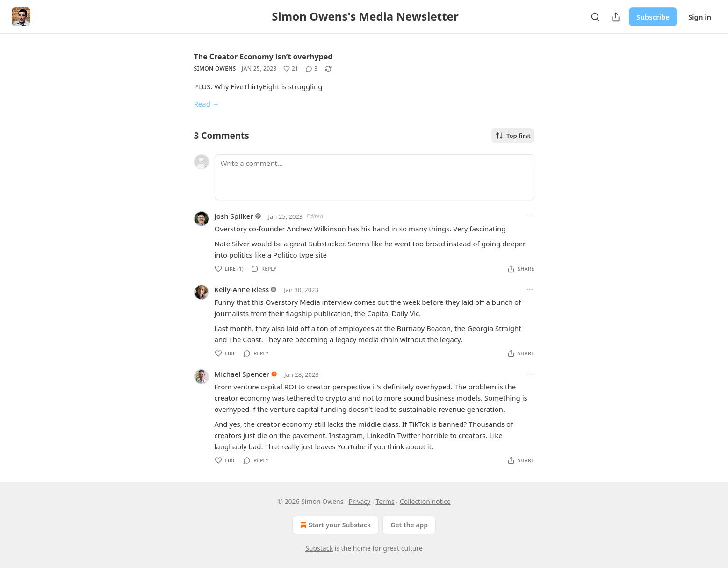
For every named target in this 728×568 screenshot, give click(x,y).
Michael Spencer (242, 374)
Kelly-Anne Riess (242, 289)
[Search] (595, 17)
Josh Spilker (234, 216)
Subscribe (653, 17)
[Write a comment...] (375, 177)
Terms (385, 501)
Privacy (360, 501)
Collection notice (425, 501)
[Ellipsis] (530, 216)
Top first (513, 136)
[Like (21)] (291, 69)
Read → (207, 104)
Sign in (700, 17)
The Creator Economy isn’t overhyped (263, 57)
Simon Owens (215, 68)
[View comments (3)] (312, 69)
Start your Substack (335, 525)
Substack (319, 548)
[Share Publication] (616, 17)
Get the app (409, 525)
